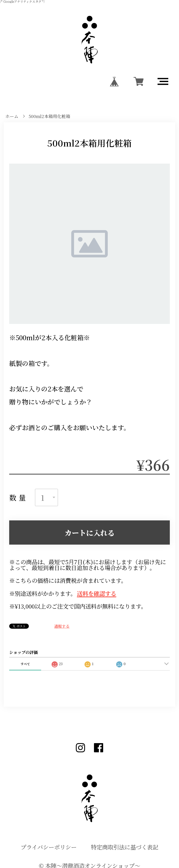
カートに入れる (90, 533)
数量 (19, 497)
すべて (25, 664)
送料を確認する (97, 593)
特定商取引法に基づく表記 (125, 847)
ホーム (12, 116)
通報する (62, 626)
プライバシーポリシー (49, 847)
